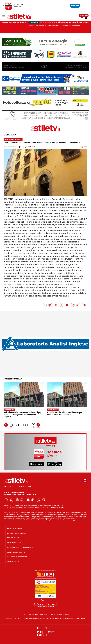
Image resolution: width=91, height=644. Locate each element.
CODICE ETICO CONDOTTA (17, 533)
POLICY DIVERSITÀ (14, 543)
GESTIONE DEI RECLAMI (16, 552)
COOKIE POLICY (13, 562)
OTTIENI (75, 6)
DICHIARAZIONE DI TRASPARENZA (20, 547)
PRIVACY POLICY (14, 538)
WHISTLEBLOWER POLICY (17, 557)
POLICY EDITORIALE (15, 528)
